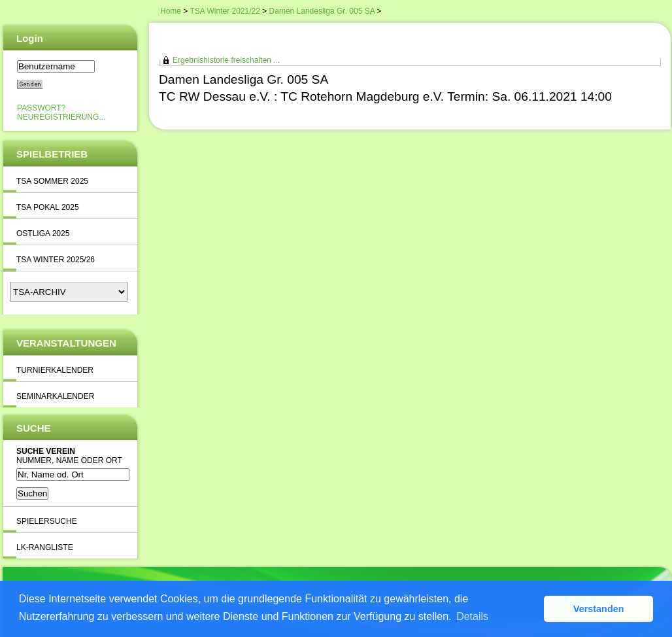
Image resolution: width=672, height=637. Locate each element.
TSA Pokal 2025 (48, 207)
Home (171, 11)
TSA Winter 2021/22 (225, 11)
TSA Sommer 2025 (52, 181)
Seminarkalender (55, 396)
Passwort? (41, 108)
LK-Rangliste (45, 547)
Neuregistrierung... (61, 117)
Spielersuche (47, 521)
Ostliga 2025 (43, 233)
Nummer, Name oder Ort (69, 460)
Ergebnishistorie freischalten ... (226, 60)
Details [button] (472, 616)
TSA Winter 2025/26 (56, 260)
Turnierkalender (55, 370)
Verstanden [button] (599, 609)
